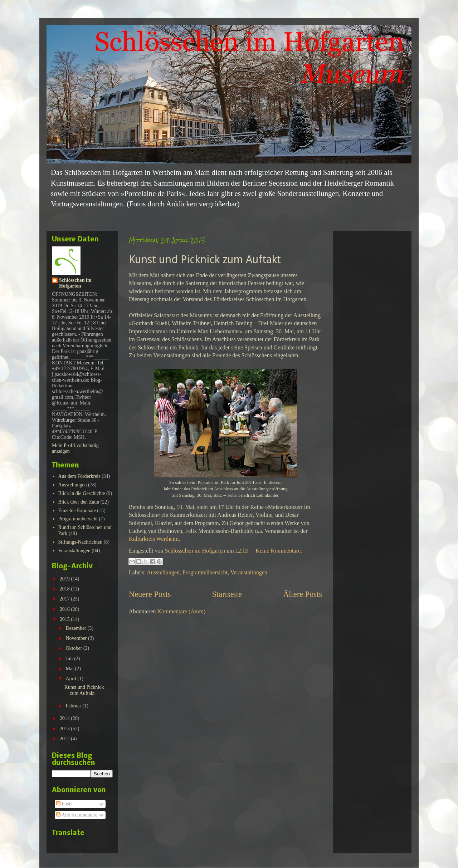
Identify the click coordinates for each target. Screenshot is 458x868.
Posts (64, 804)
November (77, 638)
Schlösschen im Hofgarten (75, 283)
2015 (65, 619)
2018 (65, 589)
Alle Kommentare (77, 815)
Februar (74, 706)
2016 (65, 609)
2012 (65, 739)
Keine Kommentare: (279, 551)
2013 (65, 729)
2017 (65, 599)
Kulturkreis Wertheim (154, 539)
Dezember (76, 628)
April (71, 679)
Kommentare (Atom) (182, 611)
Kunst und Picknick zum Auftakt (205, 259)
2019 (65, 579)
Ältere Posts (303, 594)
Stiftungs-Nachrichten (81, 542)
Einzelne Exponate (77, 511)
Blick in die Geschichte (82, 493)
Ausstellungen (163, 572)
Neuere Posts (150, 594)
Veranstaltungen (249, 572)
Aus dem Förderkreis (79, 476)
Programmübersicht (205, 572)
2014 (65, 718)
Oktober (74, 648)
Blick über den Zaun (79, 502)
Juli (70, 659)
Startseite (227, 594)
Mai (70, 669)
